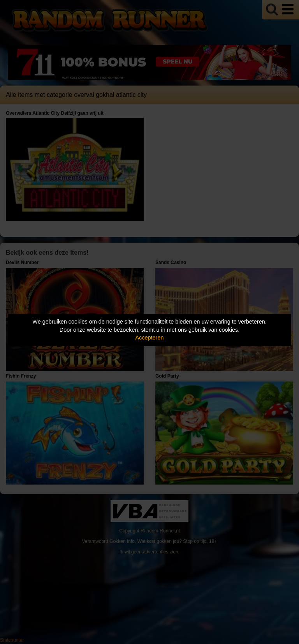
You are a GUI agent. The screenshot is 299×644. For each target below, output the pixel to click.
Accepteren (150, 338)
